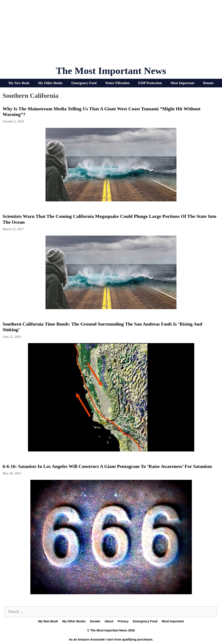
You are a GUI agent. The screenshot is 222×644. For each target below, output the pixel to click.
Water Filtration (117, 83)
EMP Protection (150, 83)
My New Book (19, 83)
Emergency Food (84, 83)
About (109, 621)
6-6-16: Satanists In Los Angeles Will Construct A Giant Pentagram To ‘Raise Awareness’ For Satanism (107, 466)
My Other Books (50, 83)
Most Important (183, 83)
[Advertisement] (111, 35)
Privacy (123, 621)
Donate (208, 83)
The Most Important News (111, 71)
